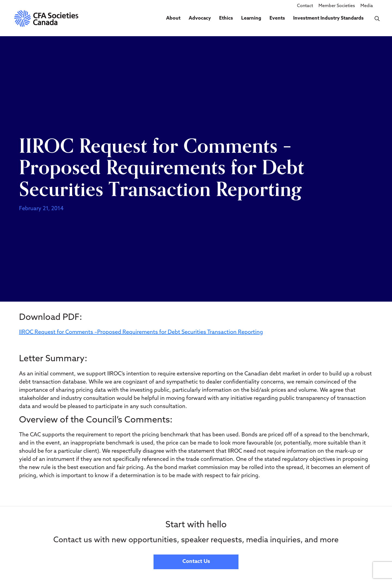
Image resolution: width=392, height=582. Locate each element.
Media (367, 6)
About (173, 18)
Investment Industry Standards (328, 18)
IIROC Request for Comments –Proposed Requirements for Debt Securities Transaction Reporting (141, 332)
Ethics (226, 18)
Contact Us (196, 562)
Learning (251, 18)
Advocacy (200, 18)
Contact (305, 6)
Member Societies (337, 6)
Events (277, 18)
